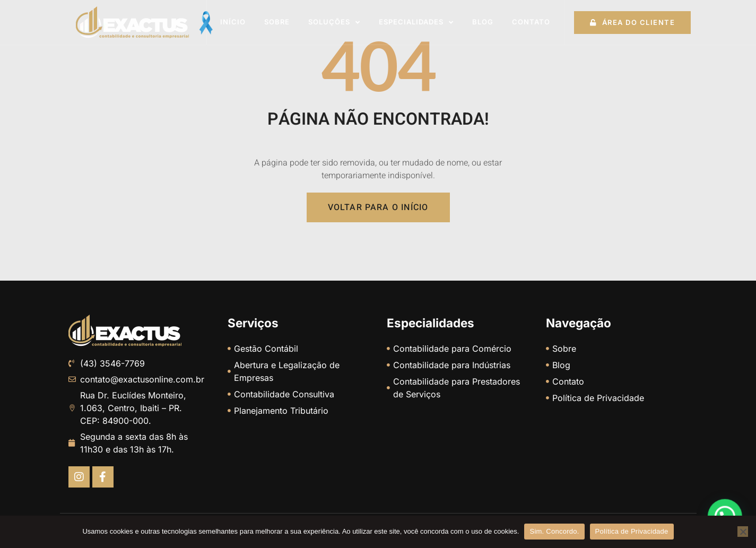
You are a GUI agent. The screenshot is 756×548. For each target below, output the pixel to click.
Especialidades (416, 23)
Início (233, 22)
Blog (483, 22)
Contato (531, 22)
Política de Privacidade (632, 531)
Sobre (277, 22)
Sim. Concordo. (554, 531)
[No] (743, 532)
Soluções (334, 23)
